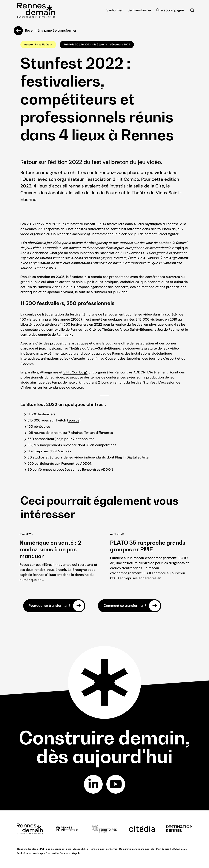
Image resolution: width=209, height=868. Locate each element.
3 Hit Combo (130, 253)
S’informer (115, 10)
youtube (116, 784)
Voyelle (76, 853)
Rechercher (192, 10)
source (74, 420)
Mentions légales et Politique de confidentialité (44, 849)
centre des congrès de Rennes (44, 335)
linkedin (93, 784)
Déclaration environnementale (137, 849)
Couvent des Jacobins (69, 234)
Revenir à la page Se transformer (51, 30)
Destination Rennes (57, 853)
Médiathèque (179, 849)
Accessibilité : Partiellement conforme (95, 849)
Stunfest (76, 277)
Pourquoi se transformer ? (50, 606)
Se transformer (140, 10)
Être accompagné (170, 10)
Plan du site (163, 849)
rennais (52, 248)
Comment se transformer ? (125, 606)
